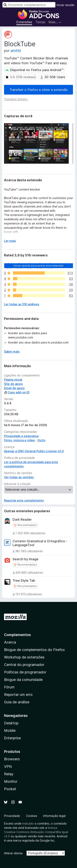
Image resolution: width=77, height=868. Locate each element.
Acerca (10, 642)
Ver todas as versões (19, 477)
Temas (40, 22)
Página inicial (13, 380)
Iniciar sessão (66, 5)
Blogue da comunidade (23, 680)
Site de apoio (13, 384)
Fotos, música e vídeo (20, 440)
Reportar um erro (18, 695)
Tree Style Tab (24, 581)
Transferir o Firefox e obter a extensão (39, 90)
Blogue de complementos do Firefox (34, 650)
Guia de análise (17, 702)
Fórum (9, 687)
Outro (41, 440)
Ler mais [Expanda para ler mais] (10, 241)
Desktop (11, 723)
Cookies (32, 816)
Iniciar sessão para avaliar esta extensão (39, 266)
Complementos (17, 635)
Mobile (10, 731)
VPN (8, 766)
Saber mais (12, 351)
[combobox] (29, 5)
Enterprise (12, 738)
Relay (9, 774)
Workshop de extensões (24, 657)
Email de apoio (14, 388)
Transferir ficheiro (16, 99)
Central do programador (24, 665)
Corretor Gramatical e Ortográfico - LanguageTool (40, 543)
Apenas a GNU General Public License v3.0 (34, 451)
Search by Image (25, 559)
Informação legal (54, 816)
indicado (28, 823)
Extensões (24, 22)
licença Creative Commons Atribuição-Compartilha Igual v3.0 (36, 832)
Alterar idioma (13, 853)
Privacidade (12, 816)
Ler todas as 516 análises (22, 304)
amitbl (16, 51)
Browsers (12, 759)
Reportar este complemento (24, 500)
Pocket (10, 789)
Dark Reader (22, 520)
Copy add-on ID (17, 392)
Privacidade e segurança (21, 436)
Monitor (11, 781)
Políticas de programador (25, 672)
